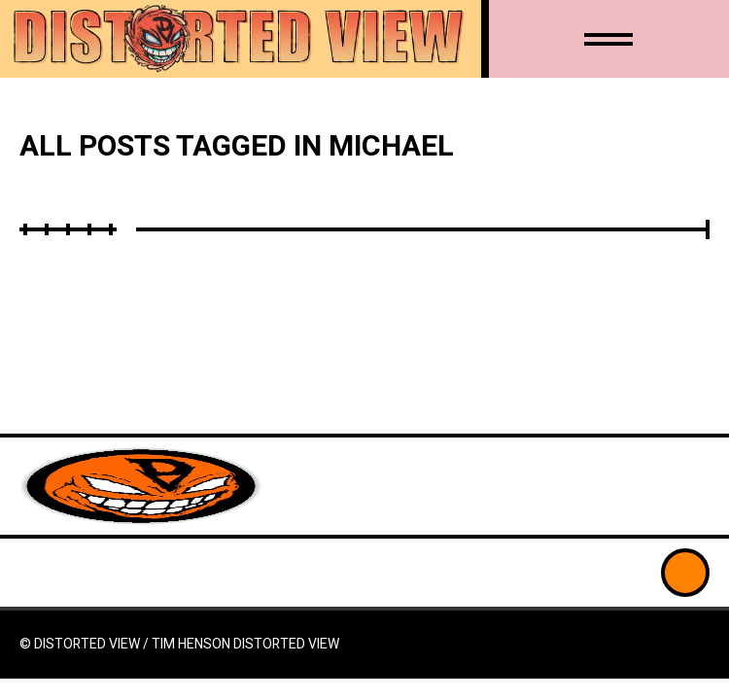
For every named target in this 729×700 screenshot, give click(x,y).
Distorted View (286, 644)
